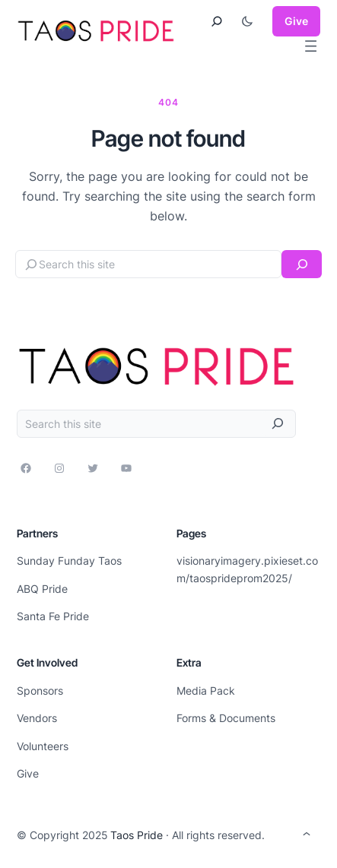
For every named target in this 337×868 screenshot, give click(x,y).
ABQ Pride (42, 589)
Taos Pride (137, 835)
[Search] (302, 264)
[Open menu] (311, 46)
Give (296, 21)
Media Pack (206, 691)
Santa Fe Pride (53, 616)
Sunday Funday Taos (69, 561)
